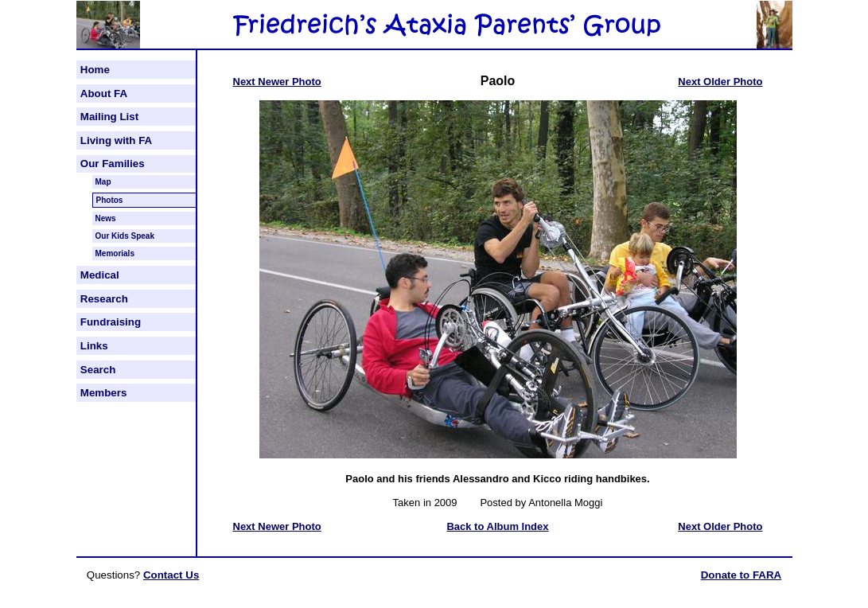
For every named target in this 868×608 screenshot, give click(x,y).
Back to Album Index (497, 526)
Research (104, 299)
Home (95, 70)
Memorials (115, 253)
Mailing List (109, 117)
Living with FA (116, 140)
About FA (104, 94)
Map (103, 182)
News (106, 218)
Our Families (113, 164)
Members (104, 393)
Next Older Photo (720, 82)
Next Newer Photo (277, 82)
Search (98, 370)
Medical (100, 275)
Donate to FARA (741, 575)
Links (94, 346)
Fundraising (111, 322)
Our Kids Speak (125, 236)
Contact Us (171, 575)
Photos (110, 200)
